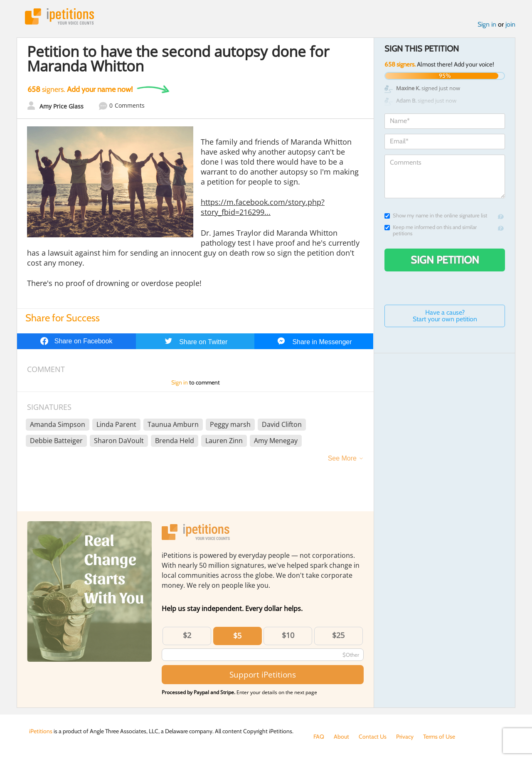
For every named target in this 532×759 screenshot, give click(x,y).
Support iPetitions (263, 674)
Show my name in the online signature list (436, 216)
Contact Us (373, 737)
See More (342, 458)
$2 (187, 635)
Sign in (487, 24)
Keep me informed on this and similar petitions (431, 230)
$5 (237, 636)
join (510, 24)
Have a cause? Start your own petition (445, 316)
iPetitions (59, 16)
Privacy (405, 737)
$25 (338, 635)
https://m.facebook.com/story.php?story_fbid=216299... (263, 207)
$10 (288, 635)
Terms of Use (439, 737)
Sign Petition (445, 260)
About (341, 737)
